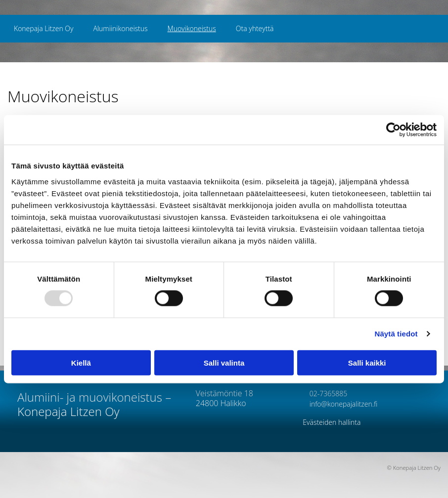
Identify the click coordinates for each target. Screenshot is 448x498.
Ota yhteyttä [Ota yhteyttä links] (255, 28)
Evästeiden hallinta (332, 422)
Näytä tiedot (396, 334)
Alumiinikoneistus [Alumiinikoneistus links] (120, 28)
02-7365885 (325, 394)
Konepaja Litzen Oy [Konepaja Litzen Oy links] (44, 28)
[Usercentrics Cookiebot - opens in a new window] (393, 130)
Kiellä (81, 362)
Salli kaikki (367, 362)
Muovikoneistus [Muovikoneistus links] (192, 28)
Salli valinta (224, 362)
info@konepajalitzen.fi (340, 404)
